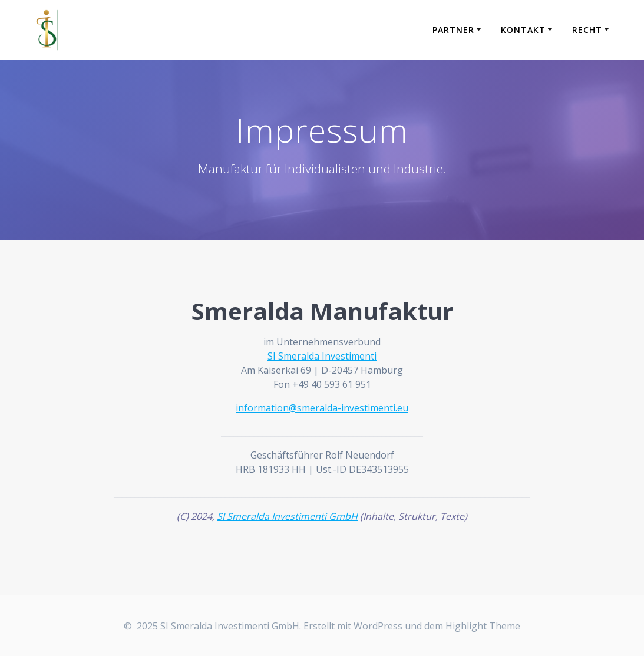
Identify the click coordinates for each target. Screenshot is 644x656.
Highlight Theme (483, 626)
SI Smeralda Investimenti (322, 356)
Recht (587, 30)
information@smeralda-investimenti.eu (322, 408)
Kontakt (523, 30)
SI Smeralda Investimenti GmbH (287, 516)
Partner (453, 30)
